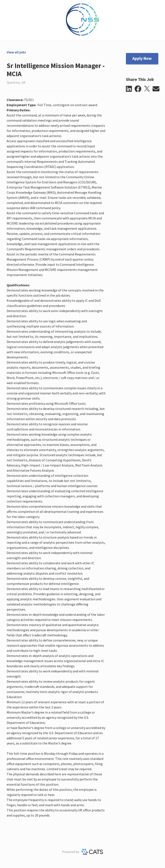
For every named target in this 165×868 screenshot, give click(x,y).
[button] (130, 89)
